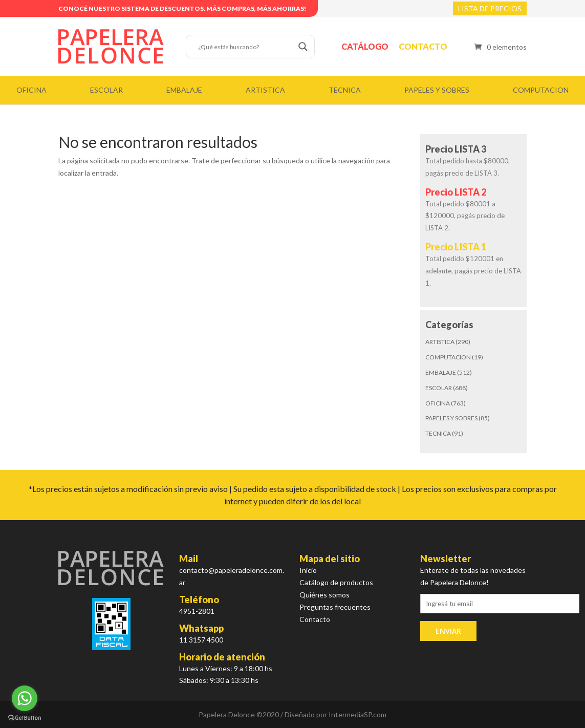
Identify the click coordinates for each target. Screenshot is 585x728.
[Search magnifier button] (303, 47)
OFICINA (31, 90)
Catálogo (365, 46)
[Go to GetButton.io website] (25, 718)
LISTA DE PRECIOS (490, 8)
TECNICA (345, 90)
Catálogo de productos (336, 582)
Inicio (308, 570)
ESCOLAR (106, 90)
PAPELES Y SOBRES (437, 90)
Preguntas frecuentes (335, 607)
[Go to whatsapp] (25, 698)
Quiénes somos (324, 595)
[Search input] (246, 47)
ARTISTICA (265, 90)
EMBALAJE (184, 90)
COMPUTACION (541, 90)
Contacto (423, 46)
